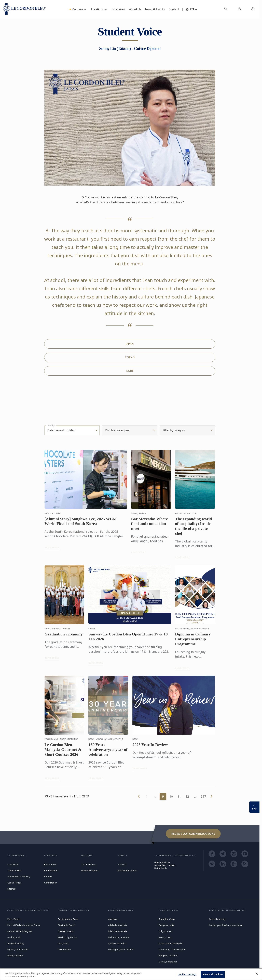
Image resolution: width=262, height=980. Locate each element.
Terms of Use (14, 870)
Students (122, 864)
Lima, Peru (63, 943)
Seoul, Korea (165, 937)
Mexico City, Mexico (68, 937)
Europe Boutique (90, 870)
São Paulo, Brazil (66, 925)
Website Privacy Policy (19, 877)
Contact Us (13, 864)
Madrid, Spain (14, 937)
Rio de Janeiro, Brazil (68, 919)
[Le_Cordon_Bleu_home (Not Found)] (24, 9)
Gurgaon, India (166, 925)
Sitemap (12, 889)
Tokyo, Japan (165, 931)
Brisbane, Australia (118, 931)
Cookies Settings (187, 974)
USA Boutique (88, 864)
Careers (48, 877)
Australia (113, 919)
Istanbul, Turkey (16, 943)
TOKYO (130, 357)
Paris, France (14, 919)
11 (179, 796)
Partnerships (51, 870)
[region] (131, 974)
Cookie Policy (14, 883)
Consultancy (50, 883)
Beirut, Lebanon (15, 956)
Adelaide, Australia (118, 925)
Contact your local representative (226, 925)
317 (203, 796)
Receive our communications (193, 834)
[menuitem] (226, 9)
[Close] (257, 974)
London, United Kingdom (20, 931)
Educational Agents (127, 870)
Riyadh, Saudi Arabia (18, 949)
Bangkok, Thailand (168, 956)
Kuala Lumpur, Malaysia (170, 943)
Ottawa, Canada (66, 931)
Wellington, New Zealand (121, 949)
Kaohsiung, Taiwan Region (172, 949)
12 (187, 796)
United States (65, 949)
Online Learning (217, 919)
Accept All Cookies (213, 974)
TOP (254, 807)
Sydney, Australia (117, 943)
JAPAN (130, 344)
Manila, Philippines (168, 962)
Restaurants (50, 864)
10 (171, 796)
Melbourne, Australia (119, 937)
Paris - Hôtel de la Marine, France (24, 925)
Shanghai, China (167, 919)
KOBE (130, 371)
